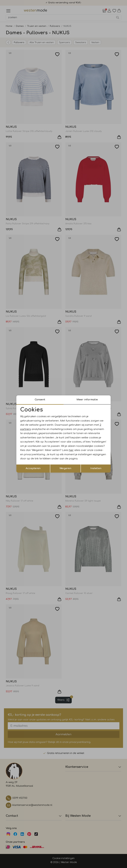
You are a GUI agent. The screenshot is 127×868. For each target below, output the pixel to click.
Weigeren (65, 468)
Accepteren (33, 468)
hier (71, 450)
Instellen (96, 468)
